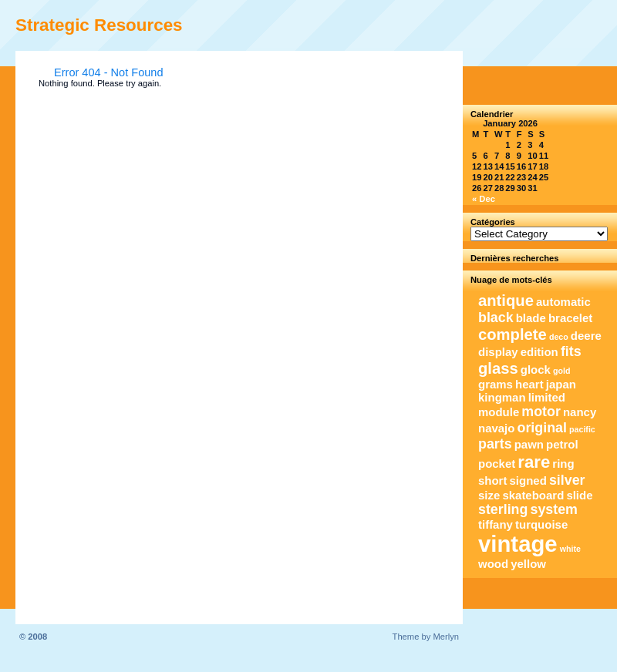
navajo (496, 428)
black (496, 318)
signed (528, 480)
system (554, 509)
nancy (580, 412)
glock (536, 370)
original (542, 428)
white (570, 549)
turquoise (541, 524)
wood (493, 564)
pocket (497, 464)
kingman (502, 397)
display (498, 352)
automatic (563, 302)
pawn (529, 444)
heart (529, 384)
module (499, 412)
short (492, 480)
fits (571, 351)
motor (541, 412)
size (489, 495)
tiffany (496, 524)
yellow (528, 564)
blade (531, 318)
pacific (582, 429)
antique (506, 301)
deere (586, 336)
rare (534, 462)
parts (495, 444)
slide (579, 495)
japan (561, 384)
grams (496, 384)
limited (547, 397)
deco (559, 337)
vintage (518, 544)
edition (539, 352)
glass (498, 368)
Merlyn (446, 637)
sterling (503, 509)
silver (567, 480)
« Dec (484, 199)
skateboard (533, 495)
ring (563, 464)
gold (562, 371)
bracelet (570, 318)
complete (512, 334)
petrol (562, 444)
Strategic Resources (99, 25)
